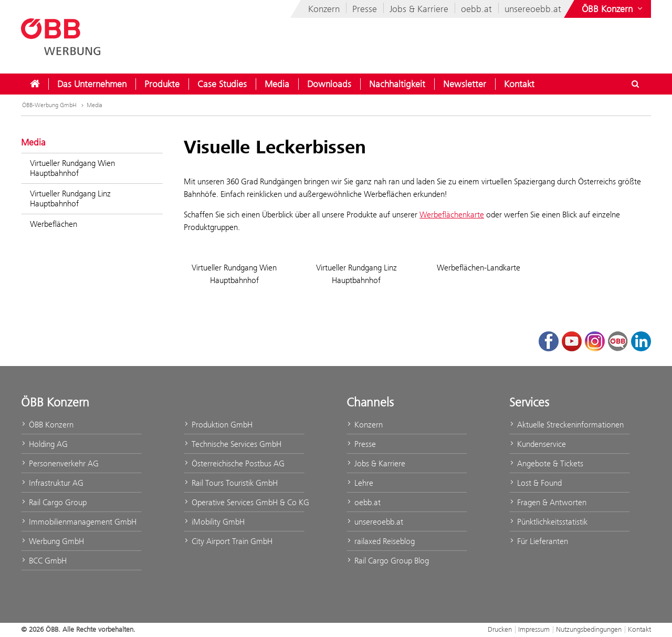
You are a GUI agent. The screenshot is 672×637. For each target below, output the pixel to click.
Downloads (329, 84)
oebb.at (476, 9)
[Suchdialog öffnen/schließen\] (635, 84)
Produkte (162, 84)
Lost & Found (535, 483)
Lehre (360, 483)
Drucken (500, 629)
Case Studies (222, 84)
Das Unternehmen (92, 84)
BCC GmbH (44, 561)
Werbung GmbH (52, 541)
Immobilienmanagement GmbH (79, 522)
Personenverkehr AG (60, 463)
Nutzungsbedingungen (589, 629)
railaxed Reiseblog (381, 541)
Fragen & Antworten (548, 502)
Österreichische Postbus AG (234, 463)
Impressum (534, 629)
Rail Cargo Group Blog (388, 561)
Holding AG (44, 444)
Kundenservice (538, 444)
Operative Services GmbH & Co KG (244, 502)
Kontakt (519, 84)
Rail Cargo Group (54, 502)
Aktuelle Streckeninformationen (566, 425)
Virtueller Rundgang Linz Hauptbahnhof (70, 199)
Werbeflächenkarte (452, 215)
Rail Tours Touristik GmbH (231, 483)
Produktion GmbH (218, 425)
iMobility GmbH (214, 522)
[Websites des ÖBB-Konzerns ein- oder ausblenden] (613, 9)
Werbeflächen (54, 224)
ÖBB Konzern (47, 425)
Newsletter (465, 84)
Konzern (324, 9)
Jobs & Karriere (419, 9)
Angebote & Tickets (546, 463)
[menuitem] (35, 84)
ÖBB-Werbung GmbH (49, 105)
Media (277, 84)
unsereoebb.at (533, 9)
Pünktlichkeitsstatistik (548, 522)
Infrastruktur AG (52, 483)
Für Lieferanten (539, 541)
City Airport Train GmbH (228, 541)
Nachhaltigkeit (397, 84)
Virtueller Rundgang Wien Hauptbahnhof (72, 168)
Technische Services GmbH (233, 444)
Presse (365, 9)
